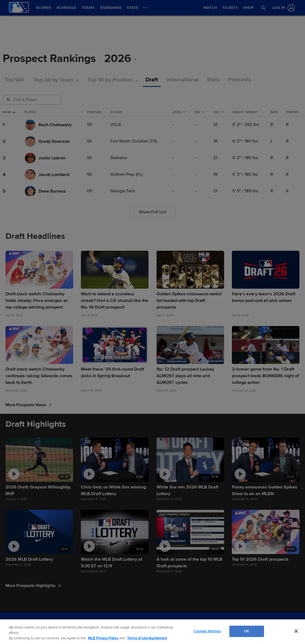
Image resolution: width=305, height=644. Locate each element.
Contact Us (166, 624)
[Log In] (283, 8)
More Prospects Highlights (33, 586)
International (183, 80)
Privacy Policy (121, 624)
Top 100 (14, 80)
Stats (213, 80)
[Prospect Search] (32, 100)
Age (219, 112)
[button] (263, 8)
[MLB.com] (15, 626)
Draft (152, 80)
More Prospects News (29, 405)
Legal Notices (145, 624)
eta (200, 112)
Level (179, 112)
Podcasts (240, 80)
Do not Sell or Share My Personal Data (205, 624)
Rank (9, 112)
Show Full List (152, 212)
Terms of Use (98, 624)
